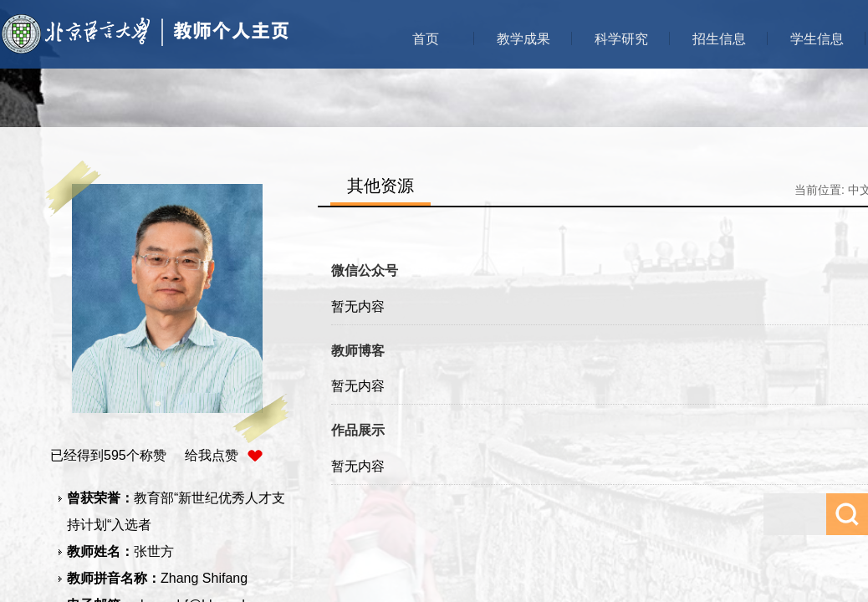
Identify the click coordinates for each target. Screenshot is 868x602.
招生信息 (719, 39)
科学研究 (621, 39)
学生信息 (817, 39)
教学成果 (523, 39)
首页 (426, 39)
